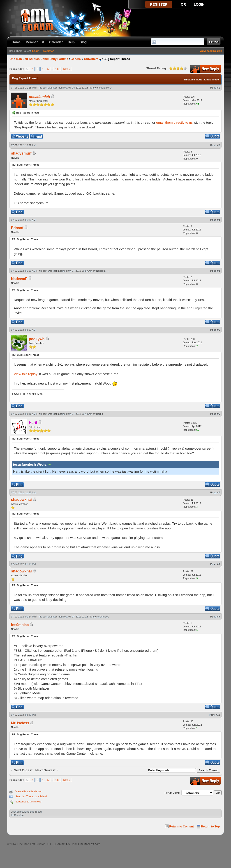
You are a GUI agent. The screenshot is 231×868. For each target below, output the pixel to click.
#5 (219, 330)
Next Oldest (23, 770)
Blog (83, 42)
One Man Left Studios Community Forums (39, 59)
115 (57, 69)
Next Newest (45, 770)
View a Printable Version (29, 791)
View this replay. (26, 374)
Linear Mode (211, 80)
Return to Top (210, 826)
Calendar (56, 42)
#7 (219, 492)
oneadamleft (103, 88)
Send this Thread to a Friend (31, 796)
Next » (67, 69)
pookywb (37, 339)
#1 (219, 88)
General (76, 59)
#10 (218, 715)
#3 (219, 220)
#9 (219, 617)
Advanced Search (211, 51)
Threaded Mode (193, 80)
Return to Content (181, 826)
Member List (35, 42)
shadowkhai (21, 500)
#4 (219, 271)
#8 (219, 564)
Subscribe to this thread (28, 802)
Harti (99, 414)
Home (16, 42)
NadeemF (101, 271)
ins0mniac (102, 617)
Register (49, 51)
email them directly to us (174, 122)
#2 (219, 145)
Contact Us (62, 844)
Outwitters (91, 59)
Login (36, 51)
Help (71, 42)
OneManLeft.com (89, 844)
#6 (219, 414)
